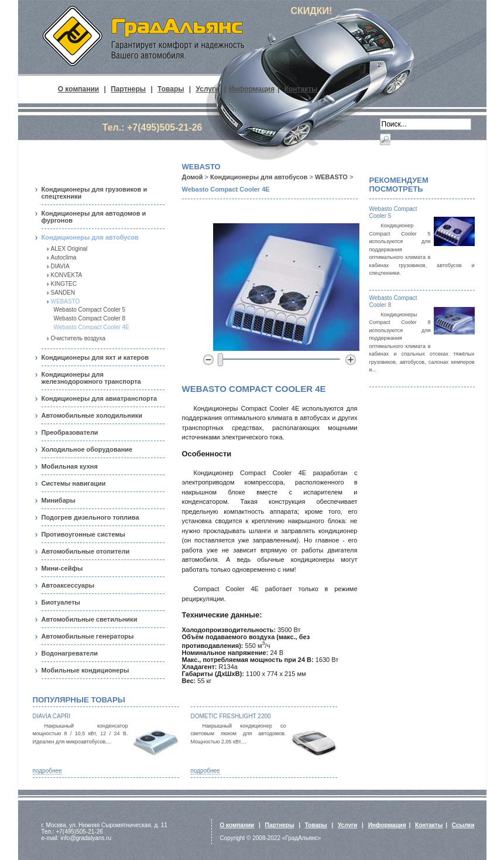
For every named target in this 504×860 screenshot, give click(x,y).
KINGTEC (64, 284)
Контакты (301, 89)
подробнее (47, 771)
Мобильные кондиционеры (85, 670)
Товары (171, 89)
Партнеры (128, 89)
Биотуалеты (61, 602)
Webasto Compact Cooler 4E (92, 327)
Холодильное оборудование (87, 449)
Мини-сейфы (62, 568)
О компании (79, 89)
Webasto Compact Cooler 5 (90, 310)
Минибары (59, 500)
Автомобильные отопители (86, 551)
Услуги (208, 89)
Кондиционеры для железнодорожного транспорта (91, 378)
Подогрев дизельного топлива (90, 517)
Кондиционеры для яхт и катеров (95, 357)
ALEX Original (69, 249)
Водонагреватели (70, 653)
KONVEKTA (67, 275)
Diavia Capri (52, 716)
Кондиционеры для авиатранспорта (100, 398)
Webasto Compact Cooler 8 (90, 318)
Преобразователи (70, 432)
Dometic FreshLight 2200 (231, 716)
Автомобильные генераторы (88, 636)
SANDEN (63, 293)
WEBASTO (66, 301)
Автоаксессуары (68, 585)
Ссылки (463, 825)
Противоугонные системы (83, 534)
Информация (252, 89)
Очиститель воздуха (78, 338)
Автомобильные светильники (90, 619)
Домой (193, 177)
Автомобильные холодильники (92, 415)
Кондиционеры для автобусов (90, 237)
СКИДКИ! (312, 11)
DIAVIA (60, 266)
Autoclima (64, 257)
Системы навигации (74, 483)
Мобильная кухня (70, 466)
